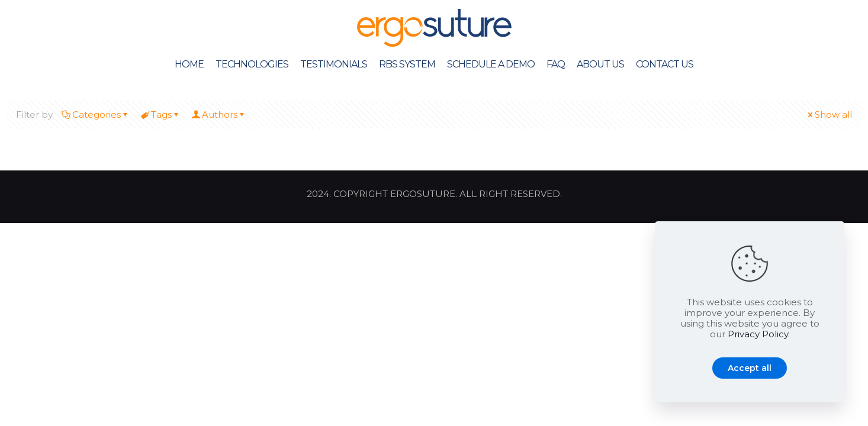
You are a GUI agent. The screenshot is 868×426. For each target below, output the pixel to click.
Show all (829, 114)
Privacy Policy (758, 334)
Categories (96, 114)
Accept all (750, 368)
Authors (219, 114)
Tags (160, 114)
